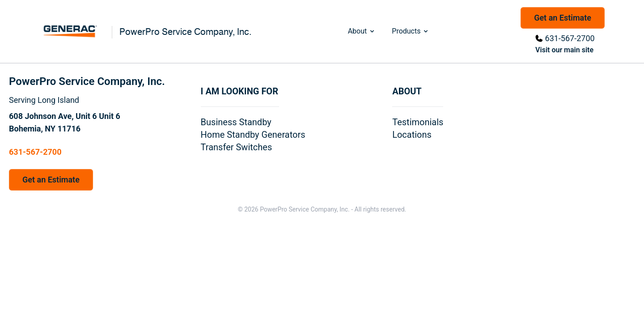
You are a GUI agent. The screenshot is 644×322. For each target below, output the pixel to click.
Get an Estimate (563, 18)
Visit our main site (564, 50)
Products (411, 31)
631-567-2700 (570, 38)
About (362, 31)
